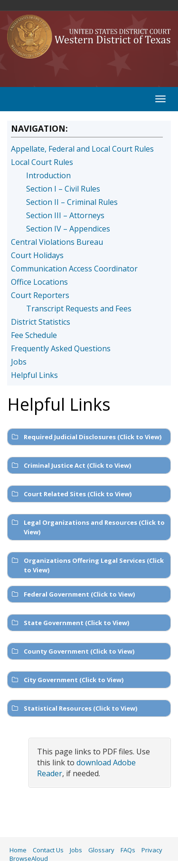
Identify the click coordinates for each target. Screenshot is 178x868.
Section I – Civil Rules (63, 189)
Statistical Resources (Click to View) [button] (74, 708)
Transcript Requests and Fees (79, 309)
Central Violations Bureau (57, 242)
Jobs (19, 362)
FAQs (128, 850)
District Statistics (41, 322)
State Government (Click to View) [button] (70, 623)
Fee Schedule (34, 335)
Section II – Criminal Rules (72, 202)
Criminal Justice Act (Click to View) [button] (70, 465)
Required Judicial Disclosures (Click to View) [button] (86, 437)
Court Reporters (40, 295)
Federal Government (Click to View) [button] (72, 594)
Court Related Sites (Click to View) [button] (71, 494)
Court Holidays (37, 255)
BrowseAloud (29, 858)
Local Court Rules (42, 162)
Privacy (152, 850)
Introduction (48, 175)
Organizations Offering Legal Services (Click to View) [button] (87, 565)
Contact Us (48, 850)
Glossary (101, 850)
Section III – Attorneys (65, 215)
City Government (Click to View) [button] (67, 680)
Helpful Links (34, 375)
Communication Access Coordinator (74, 269)
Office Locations (39, 282)
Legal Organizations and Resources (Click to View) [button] (87, 527)
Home (18, 850)
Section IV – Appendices (68, 229)
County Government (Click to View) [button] (72, 651)
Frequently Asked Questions (61, 348)
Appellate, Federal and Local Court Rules (82, 149)
